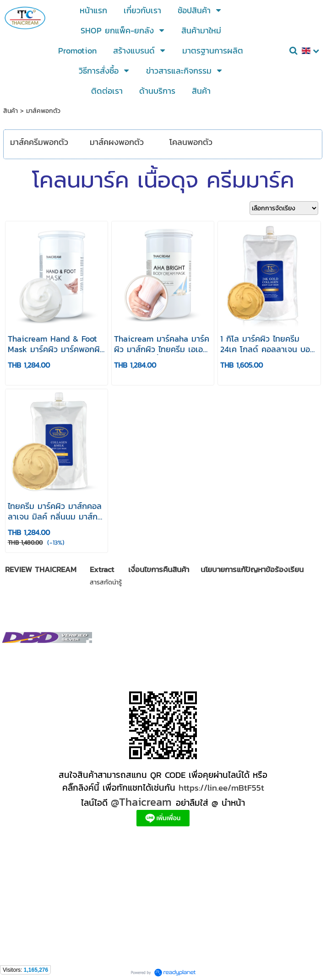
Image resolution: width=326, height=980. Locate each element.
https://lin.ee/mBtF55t (221, 787)
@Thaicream (141, 802)
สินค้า (11, 111)
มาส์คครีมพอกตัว (39, 142)
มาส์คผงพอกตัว (117, 142)
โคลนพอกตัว (191, 142)
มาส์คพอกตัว (43, 111)
